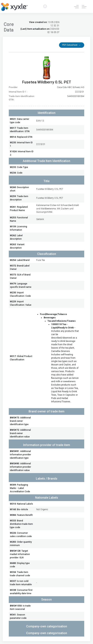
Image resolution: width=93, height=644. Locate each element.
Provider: (13, 87)
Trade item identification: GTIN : (22, 98)
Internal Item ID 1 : (18, 92)
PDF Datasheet (70, 45)
